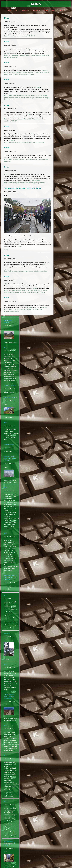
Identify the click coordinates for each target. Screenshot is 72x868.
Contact (45, 10)
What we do (36, 10)
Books (16, 10)
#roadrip (13, 342)
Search (62, 10)
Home (9, 10)
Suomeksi (54, 10)
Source (6, 250)
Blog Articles (25, 10)
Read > (20, 246)
